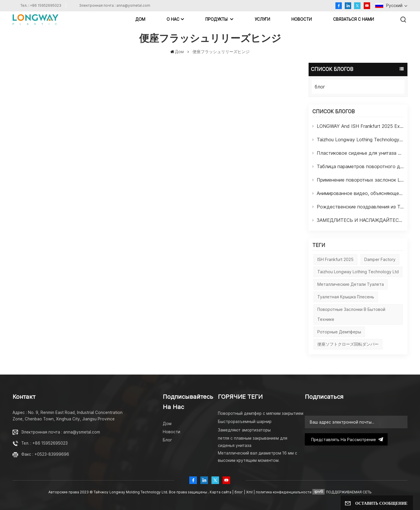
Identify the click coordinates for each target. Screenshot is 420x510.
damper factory (380, 259)
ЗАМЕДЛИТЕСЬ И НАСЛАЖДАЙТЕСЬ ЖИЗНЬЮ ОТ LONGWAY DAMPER (358, 220)
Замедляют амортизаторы (244, 430)
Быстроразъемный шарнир (245, 422)
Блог (167, 440)
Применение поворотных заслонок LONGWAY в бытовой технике (358, 180)
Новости (302, 19)
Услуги (262, 19)
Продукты (217, 19)
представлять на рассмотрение (346, 439)
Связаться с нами (353, 19)
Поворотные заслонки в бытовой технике (351, 314)
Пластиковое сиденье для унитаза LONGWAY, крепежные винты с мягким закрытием (358, 153)
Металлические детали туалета (351, 284)
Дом (140, 19)
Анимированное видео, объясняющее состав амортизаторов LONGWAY (358, 193)
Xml (249, 492)
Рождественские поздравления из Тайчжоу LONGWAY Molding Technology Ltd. (358, 207)
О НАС (173, 19)
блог (320, 87)
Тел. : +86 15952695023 (41, 5)
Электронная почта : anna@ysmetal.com (115, 5)
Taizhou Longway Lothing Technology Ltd (358, 140)
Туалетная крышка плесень (346, 297)
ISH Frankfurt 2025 (335, 259)
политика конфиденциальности (284, 492)
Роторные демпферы (339, 332)
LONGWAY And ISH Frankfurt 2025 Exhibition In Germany (358, 126)
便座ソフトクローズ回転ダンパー (348, 344)
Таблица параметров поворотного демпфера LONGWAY (358, 166)
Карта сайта (221, 492)
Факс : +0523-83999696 (45, 454)
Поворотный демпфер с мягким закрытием (261, 413)
